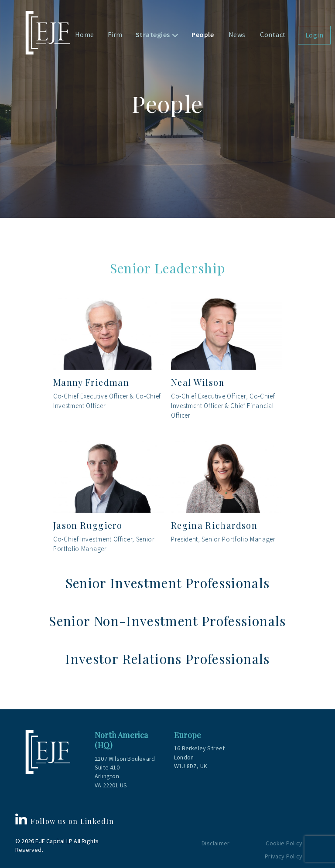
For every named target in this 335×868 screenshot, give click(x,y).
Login (314, 35)
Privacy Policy (284, 856)
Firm (115, 34)
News (237, 34)
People (203, 34)
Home (85, 34)
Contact (273, 34)
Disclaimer (215, 843)
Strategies (153, 34)
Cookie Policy (284, 843)
